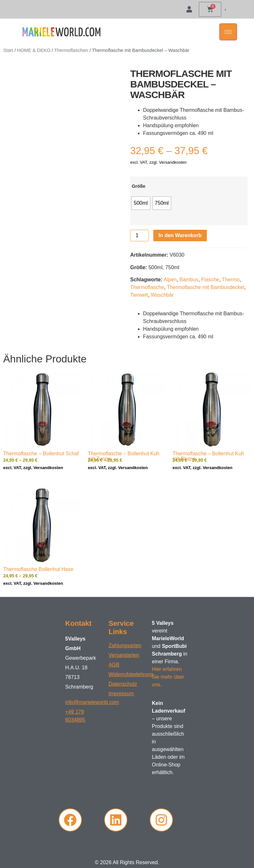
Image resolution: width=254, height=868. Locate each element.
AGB (114, 665)
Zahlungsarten (125, 645)
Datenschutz (123, 684)
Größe (139, 186)
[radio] (141, 203)
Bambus (189, 280)
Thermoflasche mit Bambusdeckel (205, 287)
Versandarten (124, 655)
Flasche (210, 280)
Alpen (170, 280)
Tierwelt (139, 295)
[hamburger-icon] (228, 32)
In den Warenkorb (180, 235)
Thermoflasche (147, 287)
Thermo (231, 280)
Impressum (121, 694)
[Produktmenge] (140, 236)
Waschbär (162, 295)
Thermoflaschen (71, 50)
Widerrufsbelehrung (127, 674)
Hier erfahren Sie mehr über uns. (168, 677)
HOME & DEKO (34, 50)
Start (8, 50)
